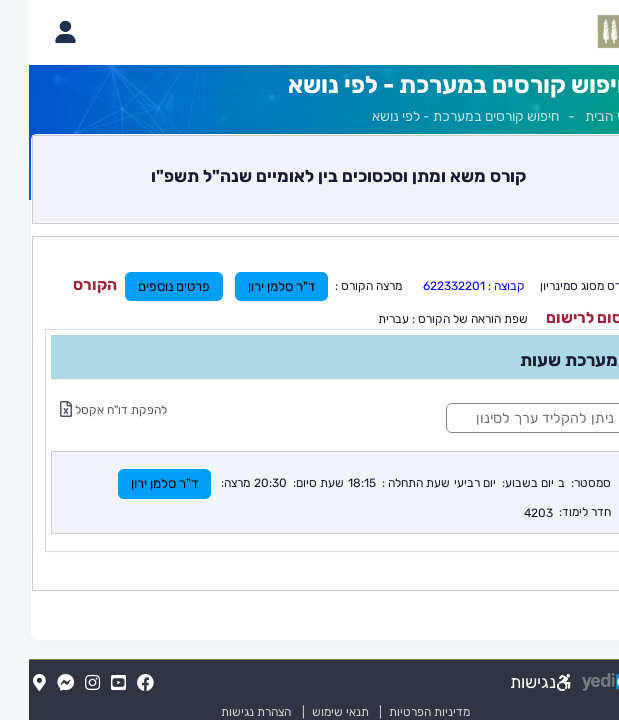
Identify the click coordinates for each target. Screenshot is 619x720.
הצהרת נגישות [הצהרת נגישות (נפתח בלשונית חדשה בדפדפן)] (227, 712)
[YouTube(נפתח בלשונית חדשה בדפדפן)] (89, 684)
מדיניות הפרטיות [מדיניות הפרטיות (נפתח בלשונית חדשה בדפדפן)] (400, 712)
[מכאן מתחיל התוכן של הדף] (309, 362)
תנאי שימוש (302, 712)
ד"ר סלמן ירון (252, 286)
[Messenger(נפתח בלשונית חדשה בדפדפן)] (36, 684)
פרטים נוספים (145, 286)
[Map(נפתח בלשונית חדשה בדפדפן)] (10, 684)
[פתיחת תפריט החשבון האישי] (36, 32)
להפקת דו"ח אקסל (84, 410)
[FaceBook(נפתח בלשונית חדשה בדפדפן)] (116, 684)
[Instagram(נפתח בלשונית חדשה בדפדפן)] (63, 684)
